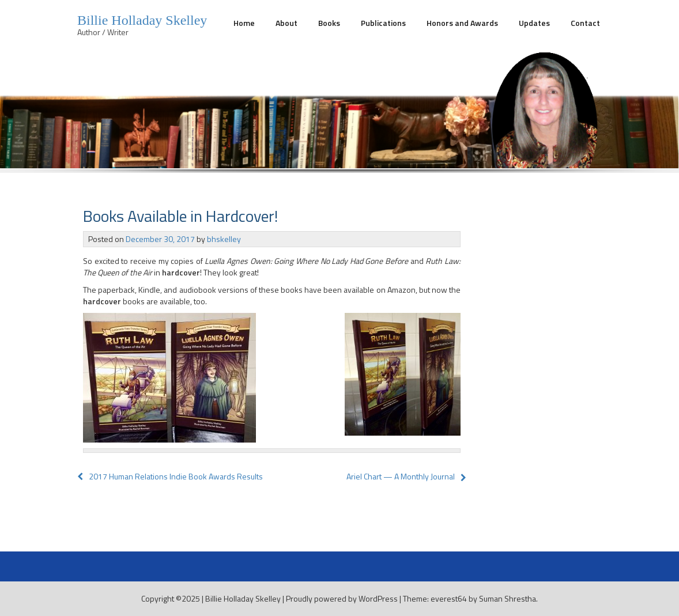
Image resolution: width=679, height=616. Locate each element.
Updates (534, 23)
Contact (585, 23)
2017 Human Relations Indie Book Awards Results (170, 476)
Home (244, 23)
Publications (383, 23)
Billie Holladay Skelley (142, 20)
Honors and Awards (462, 23)
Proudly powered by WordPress (342, 598)
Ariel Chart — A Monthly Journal (401, 476)
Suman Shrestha (508, 598)
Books (329, 23)
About (286, 23)
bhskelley (224, 239)
